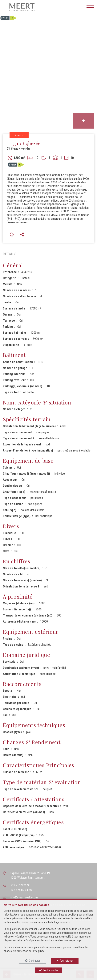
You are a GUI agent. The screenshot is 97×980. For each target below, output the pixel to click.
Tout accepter (51, 970)
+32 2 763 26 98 (20, 885)
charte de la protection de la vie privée (24, 951)
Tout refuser (66, 961)
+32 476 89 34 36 (21, 890)
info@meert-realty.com (24, 897)
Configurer (34, 961)
